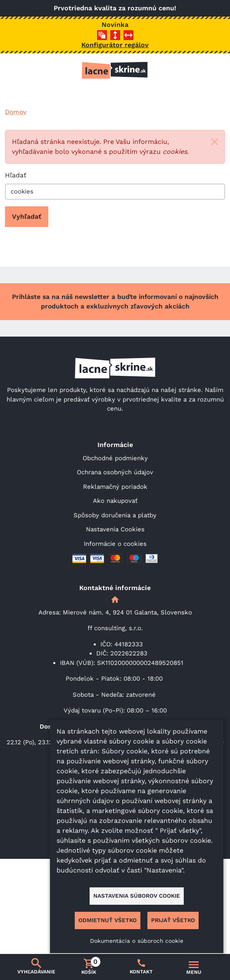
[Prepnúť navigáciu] (194, 967)
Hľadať (16, 175)
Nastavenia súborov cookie (137, 896)
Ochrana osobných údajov (115, 472)
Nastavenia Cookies (115, 529)
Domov (16, 112)
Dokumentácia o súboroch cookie (137, 941)
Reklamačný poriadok (115, 487)
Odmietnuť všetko (108, 920)
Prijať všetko (173, 920)
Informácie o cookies (115, 544)
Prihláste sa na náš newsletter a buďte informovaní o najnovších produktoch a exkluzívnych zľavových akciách (115, 302)
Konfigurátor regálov (115, 45)
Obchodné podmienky (115, 458)
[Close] (215, 142)
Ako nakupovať (115, 501)
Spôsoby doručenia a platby (115, 515)
